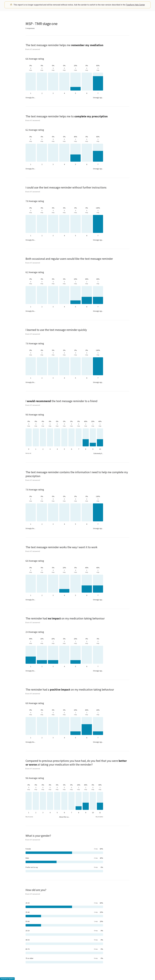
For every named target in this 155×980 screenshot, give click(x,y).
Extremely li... (98, 453)
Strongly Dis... (30, 98)
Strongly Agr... (98, 98)
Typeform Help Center (136, 5)
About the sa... (64, 817)
